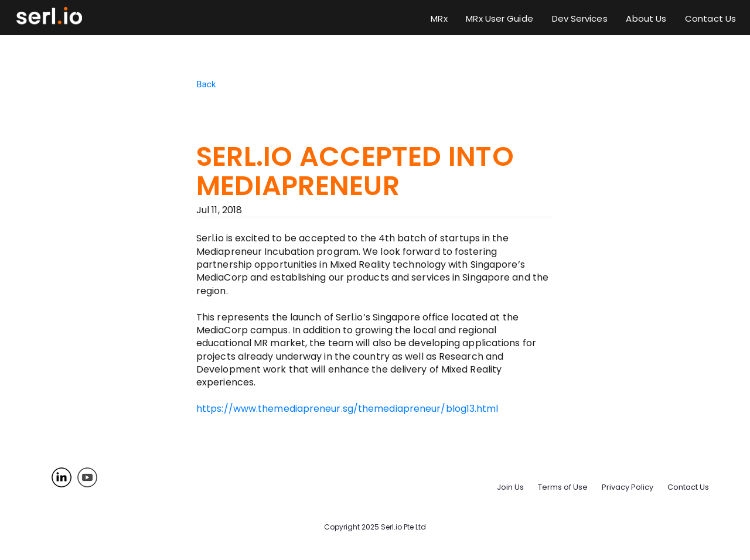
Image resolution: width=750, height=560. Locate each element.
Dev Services (580, 18)
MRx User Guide (499, 18)
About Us (646, 18)
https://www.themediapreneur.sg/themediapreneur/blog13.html (347, 409)
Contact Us (710, 18)
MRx (439, 18)
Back (206, 84)
